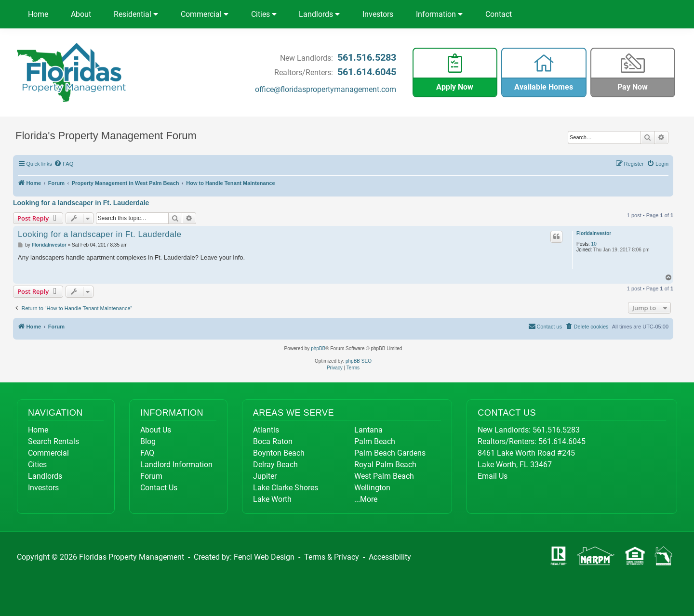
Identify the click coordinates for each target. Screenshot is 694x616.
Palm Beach (375, 441)
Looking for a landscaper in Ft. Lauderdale (81, 203)
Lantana (368, 430)
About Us (156, 430)
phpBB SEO (359, 361)
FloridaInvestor (594, 233)
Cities (264, 14)
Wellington (372, 488)
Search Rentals (53, 441)
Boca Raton (273, 441)
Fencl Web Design (264, 557)
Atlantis (266, 430)
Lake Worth (272, 499)
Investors (378, 14)
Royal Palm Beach (385, 465)
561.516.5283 (367, 57)
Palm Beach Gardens (390, 453)
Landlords (319, 14)
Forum (151, 476)
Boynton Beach (279, 453)
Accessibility (390, 557)
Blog (148, 441)
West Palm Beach (384, 476)
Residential (136, 14)
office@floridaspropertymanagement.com (326, 89)
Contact (499, 14)
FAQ (147, 453)
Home (38, 14)
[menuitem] (64, 164)
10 (594, 244)
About (81, 14)
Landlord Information (176, 465)
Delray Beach (275, 465)
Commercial (205, 14)
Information (439, 14)
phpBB (318, 348)
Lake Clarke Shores (286, 488)
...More (366, 499)
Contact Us (159, 488)
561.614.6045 (367, 72)
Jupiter (265, 476)
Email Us (493, 476)
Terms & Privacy (332, 557)
